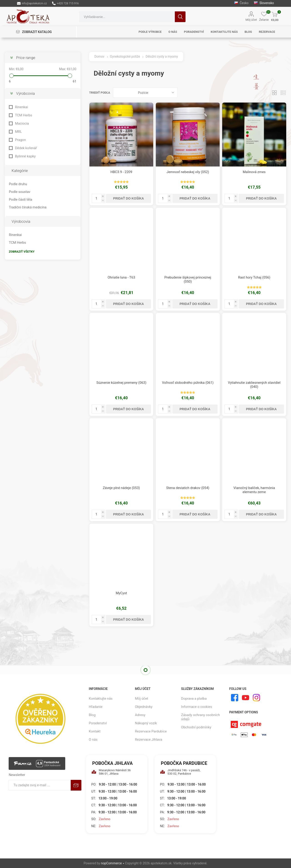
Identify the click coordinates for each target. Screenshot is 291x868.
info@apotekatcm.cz (32, 3)
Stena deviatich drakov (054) (188, 488)
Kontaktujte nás (101, 699)
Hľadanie (180, 17)
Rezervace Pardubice (151, 731)
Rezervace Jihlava (149, 740)
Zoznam (283, 93)
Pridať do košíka (129, 198)
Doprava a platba (194, 699)
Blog (92, 715)
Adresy (140, 715)
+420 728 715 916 (65, 3)
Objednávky (144, 707)
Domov (99, 56)
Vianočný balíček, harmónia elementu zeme (254, 490)
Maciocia (22, 123)
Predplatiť (76, 785)
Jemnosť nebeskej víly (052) (188, 172)
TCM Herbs (24, 115)
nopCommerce (111, 863)
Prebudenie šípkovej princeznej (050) (188, 279)
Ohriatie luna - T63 (121, 277)
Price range (26, 58)
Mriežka (274, 93)
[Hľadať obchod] (127, 17)
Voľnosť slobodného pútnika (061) (188, 383)
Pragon (20, 140)
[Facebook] (235, 698)
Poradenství (98, 723)
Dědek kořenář (26, 148)
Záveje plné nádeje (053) (121, 488)
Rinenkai (21, 107)
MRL (18, 132)
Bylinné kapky (25, 156)
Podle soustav (20, 192)
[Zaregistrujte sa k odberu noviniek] (40, 785)
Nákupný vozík (146, 723)
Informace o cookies (197, 707)
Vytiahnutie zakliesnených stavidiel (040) (254, 385)
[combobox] (127, 17)
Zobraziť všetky (22, 252)
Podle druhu (18, 184)
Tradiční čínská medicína (28, 207)
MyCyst (121, 593)
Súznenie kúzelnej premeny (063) (121, 383)
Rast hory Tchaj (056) (254, 277)
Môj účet (251, 20)
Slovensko (264, 3)
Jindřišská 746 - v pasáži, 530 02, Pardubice (180, 772)
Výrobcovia (25, 93)
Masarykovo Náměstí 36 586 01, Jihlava (111, 772)
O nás (93, 740)
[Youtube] (246, 698)
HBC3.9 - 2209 (121, 172)
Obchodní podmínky (196, 727)
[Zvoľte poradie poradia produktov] (145, 93)
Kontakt (95, 731)
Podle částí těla (20, 200)
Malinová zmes (254, 172)
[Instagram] (256, 698)
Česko (241, 3)
